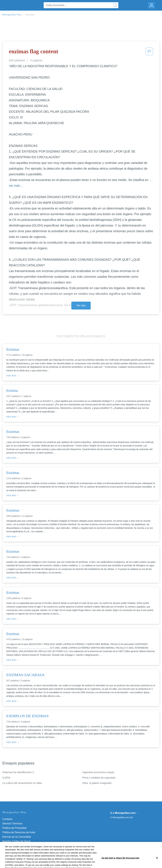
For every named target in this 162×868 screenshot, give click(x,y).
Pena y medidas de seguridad (99, 778)
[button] (149, 52)
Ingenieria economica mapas (98, 772)
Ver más (81, 305)
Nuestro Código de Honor (17, 841)
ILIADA (6, 778)
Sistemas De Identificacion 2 (18, 772)
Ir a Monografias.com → (125, 813)
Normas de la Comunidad (17, 837)
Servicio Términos (12, 824)
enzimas (30, 15)
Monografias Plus (12, 15)
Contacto (7, 819)
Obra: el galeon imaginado (97, 783)
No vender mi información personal (22, 846)
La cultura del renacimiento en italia (22, 783)
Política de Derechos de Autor (19, 832)
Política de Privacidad (14, 828)
